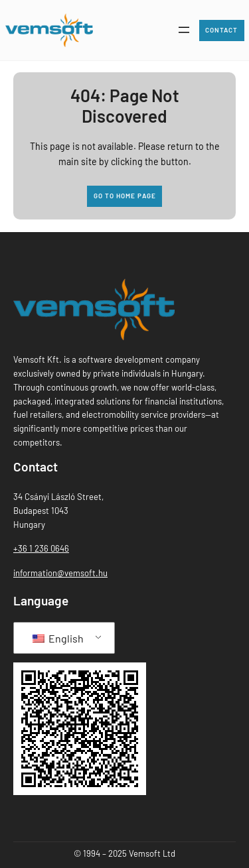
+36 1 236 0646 (41, 548)
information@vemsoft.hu (60, 573)
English (58, 638)
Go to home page (125, 196)
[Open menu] (184, 30)
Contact (221, 30)
